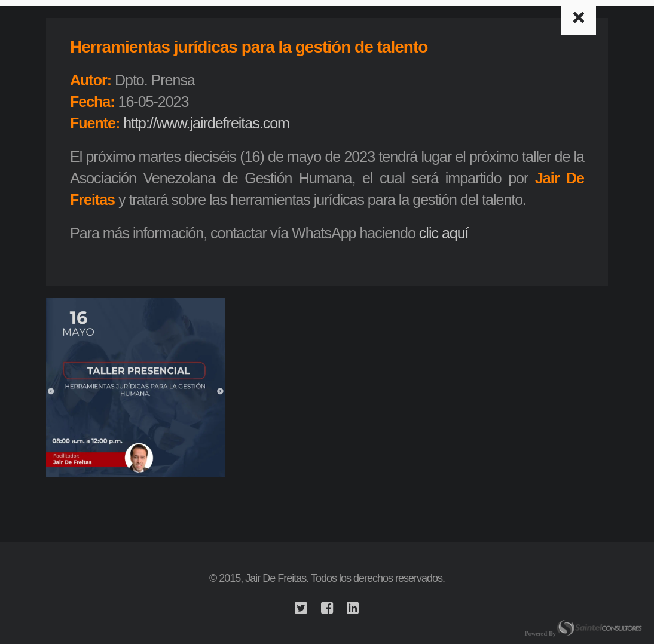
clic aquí (444, 233)
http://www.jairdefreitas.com (206, 123)
